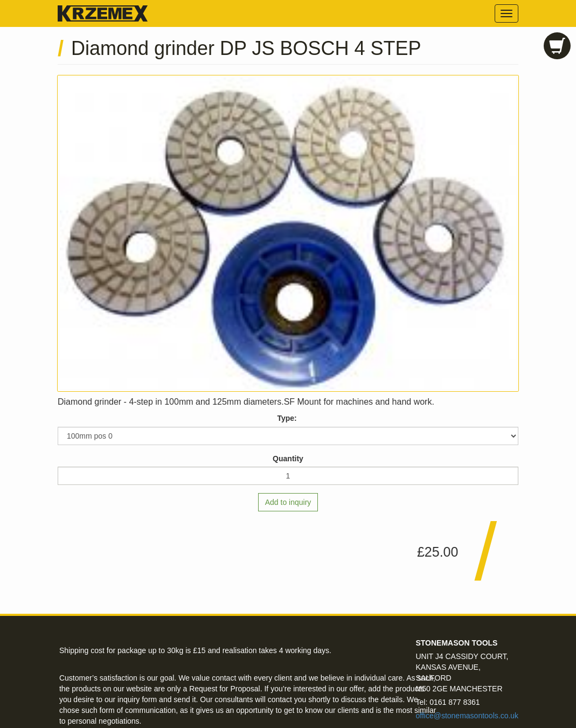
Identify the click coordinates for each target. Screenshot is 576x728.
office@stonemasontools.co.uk (467, 716)
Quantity (288, 459)
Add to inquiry (288, 502)
